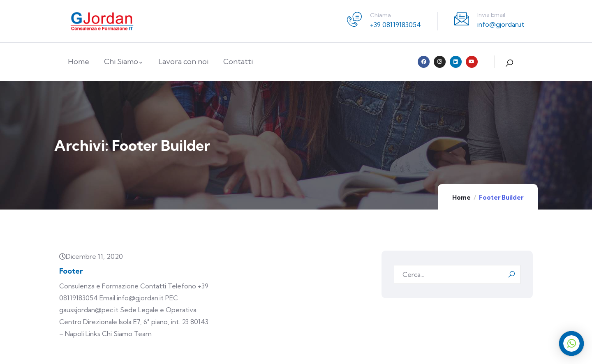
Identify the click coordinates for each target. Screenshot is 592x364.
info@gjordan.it (501, 24)
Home (461, 197)
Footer (71, 271)
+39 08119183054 (395, 25)
